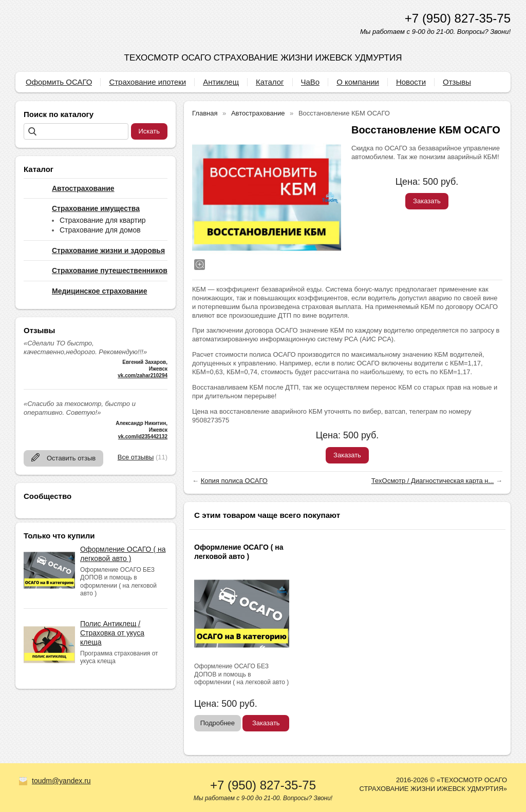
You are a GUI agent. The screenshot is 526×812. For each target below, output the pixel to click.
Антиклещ (221, 82)
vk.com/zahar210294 (143, 375)
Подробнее (218, 723)
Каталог (270, 82)
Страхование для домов (100, 230)
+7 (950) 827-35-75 (458, 18)
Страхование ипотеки (147, 82)
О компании (358, 82)
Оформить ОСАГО (59, 82)
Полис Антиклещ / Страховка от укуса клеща (112, 633)
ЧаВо (311, 82)
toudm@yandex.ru (61, 781)
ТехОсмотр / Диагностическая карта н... (433, 481)
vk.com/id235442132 (143, 437)
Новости (411, 82)
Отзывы (457, 82)
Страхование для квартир (103, 220)
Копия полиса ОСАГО (234, 481)
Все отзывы (136, 457)
